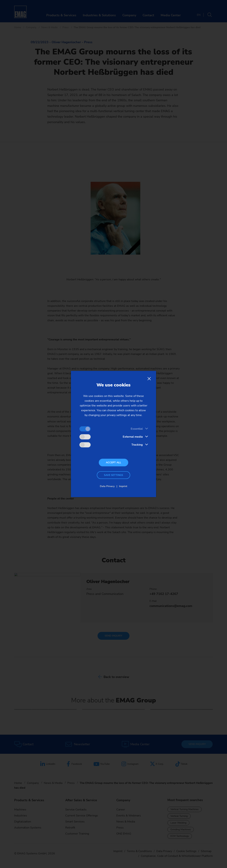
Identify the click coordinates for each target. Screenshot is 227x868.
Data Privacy (107, 486)
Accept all (113, 463)
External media (133, 437)
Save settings (113, 475)
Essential (137, 429)
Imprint (123, 486)
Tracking (137, 445)
